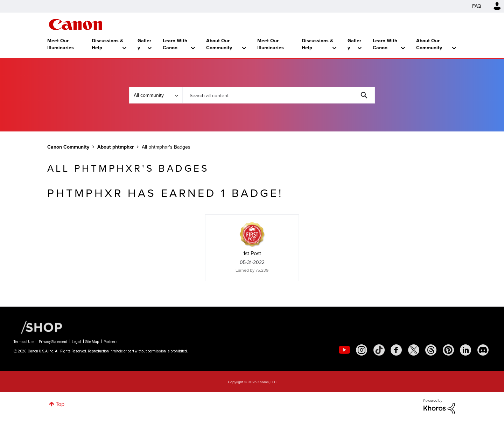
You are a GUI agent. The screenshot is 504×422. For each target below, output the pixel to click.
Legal (76, 342)
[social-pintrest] (448, 350)
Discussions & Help (107, 44)
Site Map (92, 342)
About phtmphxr (115, 147)
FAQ (477, 6)
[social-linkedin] (465, 350)
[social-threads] (431, 350)
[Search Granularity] (156, 95)
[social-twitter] (414, 350)
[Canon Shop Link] (38, 327)
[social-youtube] (344, 350)
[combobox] (279, 95)
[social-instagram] (362, 350)
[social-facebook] (396, 350)
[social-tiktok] (379, 350)
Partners (111, 342)
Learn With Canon (175, 44)
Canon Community (75, 24)
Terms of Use (24, 342)
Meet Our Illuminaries (61, 44)
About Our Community (219, 44)
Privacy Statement (53, 342)
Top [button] (60, 404)
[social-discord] (483, 350)
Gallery (144, 44)
